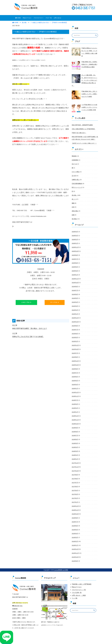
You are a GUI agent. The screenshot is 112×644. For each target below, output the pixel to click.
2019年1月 (75, 402)
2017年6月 (75, 475)
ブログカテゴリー (38, 18)
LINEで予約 (26, 302)
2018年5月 (75, 433)
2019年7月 (75, 391)
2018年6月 (75, 429)
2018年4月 (75, 437)
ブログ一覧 (49, 18)
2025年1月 (75, 268)
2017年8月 (75, 468)
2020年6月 (75, 368)
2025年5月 (75, 261)
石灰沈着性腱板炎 (77, 179)
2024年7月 (75, 284)
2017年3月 (75, 483)
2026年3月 (75, 230)
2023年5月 (75, 330)
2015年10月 (75, 544)
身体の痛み (75, 206)
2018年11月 (75, 410)
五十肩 (74, 171)
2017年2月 (75, 487)
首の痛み (74, 213)
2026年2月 (75, 234)
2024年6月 (75, 287)
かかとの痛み (75, 167)
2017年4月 (75, 479)
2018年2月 (75, 445)
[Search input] (84, 35)
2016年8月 (75, 506)
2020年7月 (75, 364)
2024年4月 (75, 295)
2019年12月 (75, 383)
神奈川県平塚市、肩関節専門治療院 (82, 121)
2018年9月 (75, 418)
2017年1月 (75, 491)
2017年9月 (75, 464)
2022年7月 (75, 345)
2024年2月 (75, 303)
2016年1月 (75, 533)
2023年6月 (75, 326)
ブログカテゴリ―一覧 (79, 577)
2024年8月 (75, 280)
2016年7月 (75, 510)
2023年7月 (75, 322)
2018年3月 (75, 441)
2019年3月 (75, 395)
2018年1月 (75, 449)
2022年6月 (75, 349)
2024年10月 (75, 276)
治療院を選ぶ (75, 175)
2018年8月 (75, 422)
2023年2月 (75, 334)
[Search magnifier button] (96, 35)
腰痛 (73, 198)
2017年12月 (75, 452)
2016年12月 (75, 494)
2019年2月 (75, 399)
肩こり (74, 194)
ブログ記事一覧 (77, 580)
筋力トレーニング (77, 183)
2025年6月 (75, 257)
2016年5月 (75, 518)
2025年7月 (75, 253)
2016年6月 (75, 514)
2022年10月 (75, 341)
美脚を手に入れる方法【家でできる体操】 (28, 337)
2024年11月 (75, 272)
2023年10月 (75, 314)
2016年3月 (75, 525)
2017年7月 (75, 471)
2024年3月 (75, 299)
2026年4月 (75, 226)
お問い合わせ (57, 18)
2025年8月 (75, 249)
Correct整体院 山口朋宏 (61, 557)
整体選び (74, 152)
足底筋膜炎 (75, 156)
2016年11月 (75, 498)
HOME (18, 18)
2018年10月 (75, 414)
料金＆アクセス (27, 18)
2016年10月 (75, 502)
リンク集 (75, 585)
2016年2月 (75, 529)
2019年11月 (75, 387)
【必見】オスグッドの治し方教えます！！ (83, 139)
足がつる (74, 160)
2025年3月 (75, 264)
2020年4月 (75, 376)
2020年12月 (75, 353)
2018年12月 (75, 406)
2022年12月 (75, 337)
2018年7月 (75, 426)
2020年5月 (75, 372)
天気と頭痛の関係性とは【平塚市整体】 (83, 125)
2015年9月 (75, 548)
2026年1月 (75, 238)
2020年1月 (75, 379)
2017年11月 (75, 456)
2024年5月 (75, 291)
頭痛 (73, 210)
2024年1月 (75, 307)
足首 (73, 202)
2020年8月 (75, 360)
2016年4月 (75, 521)
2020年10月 (75, 357)
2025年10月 (75, 245)
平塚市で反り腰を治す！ (78, 129)
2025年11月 (75, 242)
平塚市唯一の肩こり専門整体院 (82, 571)
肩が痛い (74, 190)
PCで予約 (55, 302)
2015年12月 (75, 537)
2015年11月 (75, 541)
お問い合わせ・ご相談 (79, 582)
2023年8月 (75, 318)
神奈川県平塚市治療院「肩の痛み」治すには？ (30, 328)
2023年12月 (75, 310)
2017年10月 (75, 460)
